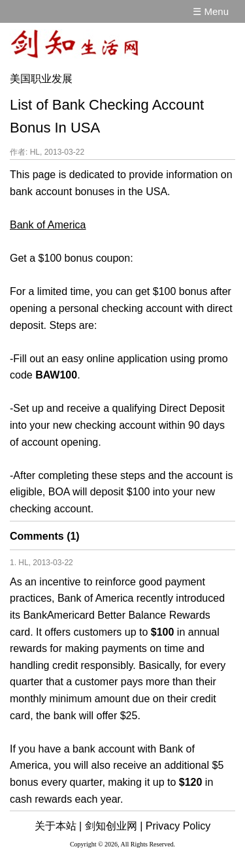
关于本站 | (58, 826)
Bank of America (48, 225)
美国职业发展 (41, 79)
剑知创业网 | (114, 826)
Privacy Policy (178, 826)
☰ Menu (211, 11)
